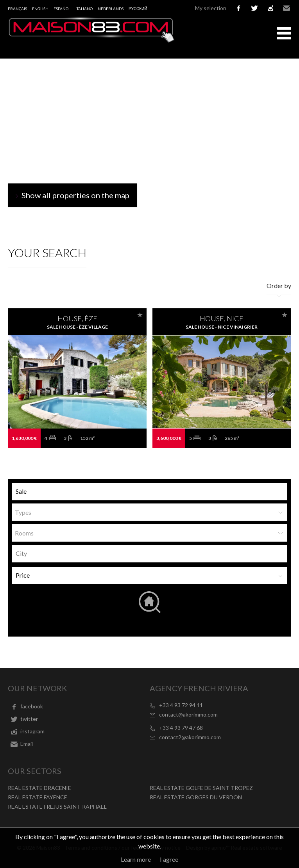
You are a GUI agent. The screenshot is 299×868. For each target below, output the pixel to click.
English (40, 9)
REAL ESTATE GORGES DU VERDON (196, 797)
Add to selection (140, 315)
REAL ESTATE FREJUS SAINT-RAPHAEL (57, 807)
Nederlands (111, 9)
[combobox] (149, 554)
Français (17, 9)
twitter (254, 8)
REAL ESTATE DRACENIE (39, 788)
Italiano (84, 9)
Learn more (136, 859)
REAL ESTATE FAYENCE (38, 797)
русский (138, 9)
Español (62, 9)
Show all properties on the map (75, 195)
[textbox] (151, 553)
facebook (238, 8)
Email (286, 8)
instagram (270, 8)
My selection (211, 8)
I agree (169, 859)
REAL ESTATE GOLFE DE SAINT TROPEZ (201, 788)
